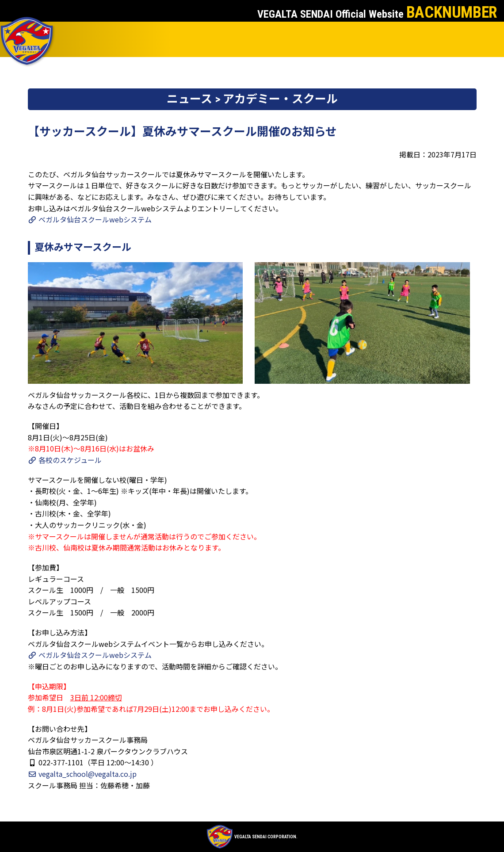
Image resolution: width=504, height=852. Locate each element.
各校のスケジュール (65, 460)
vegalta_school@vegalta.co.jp (82, 774)
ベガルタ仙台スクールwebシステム (90, 219)
